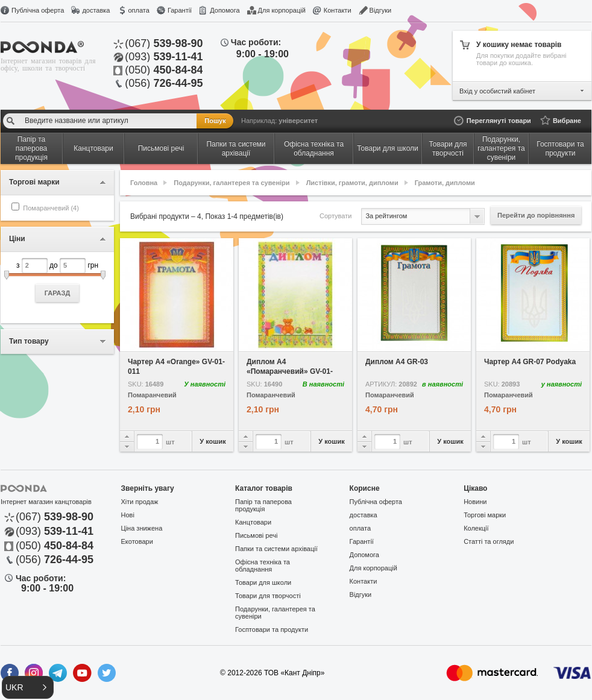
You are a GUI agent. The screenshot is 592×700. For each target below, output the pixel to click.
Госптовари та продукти (272, 629)
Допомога (225, 10)
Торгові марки (485, 515)
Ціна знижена (142, 528)
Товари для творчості (268, 596)
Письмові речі (256, 535)
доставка (96, 10)
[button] (28, 687)
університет (298, 121)
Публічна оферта (38, 10)
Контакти (338, 10)
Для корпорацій (282, 10)
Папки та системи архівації (276, 549)
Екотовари (137, 541)
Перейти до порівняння (536, 215)
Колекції (476, 528)
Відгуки (381, 10)
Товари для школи (263, 582)
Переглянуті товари (499, 121)
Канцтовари (253, 522)
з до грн (57, 280)
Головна (144, 183)
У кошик (213, 441)
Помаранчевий (152, 395)
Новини (475, 502)
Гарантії (180, 10)
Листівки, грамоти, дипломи (352, 183)
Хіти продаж (140, 502)
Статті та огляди (489, 541)
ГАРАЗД (58, 293)
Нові (128, 515)
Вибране (567, 121)
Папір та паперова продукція (263, 505)
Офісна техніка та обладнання (263, 566)
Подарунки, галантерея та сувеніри (231, 183)
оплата (138, 10)
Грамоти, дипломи (445, 183)
